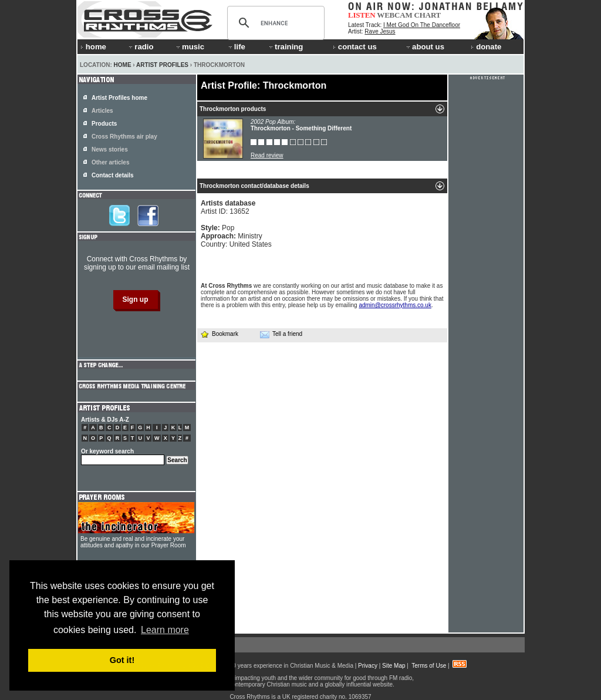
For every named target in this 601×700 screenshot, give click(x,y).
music (190, 47)
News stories (110, 149)
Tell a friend (281, 334)
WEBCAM (394, 15)
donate (486, 47)
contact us (355, 47)
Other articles (110, 162)
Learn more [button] (165, 630)
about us (425, 47)
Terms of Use (429, 666)
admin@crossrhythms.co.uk (395, 305)
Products (104, 124)
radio (140, 47)
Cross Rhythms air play (124, 137)
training (285, 47)
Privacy (368, 666)
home (93, 47)
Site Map (394, 666)
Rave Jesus (380, 31)
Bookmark (219, 334)
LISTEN (362, 15)
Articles (102, 111)
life (236, 47)
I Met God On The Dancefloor (422, 25)
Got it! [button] (122, 660)
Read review (267, 155)
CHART (428, 15)
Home (123, 65)
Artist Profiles (162, 65)
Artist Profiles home (119, 98)
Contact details (113, 175)
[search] (274, 23)
